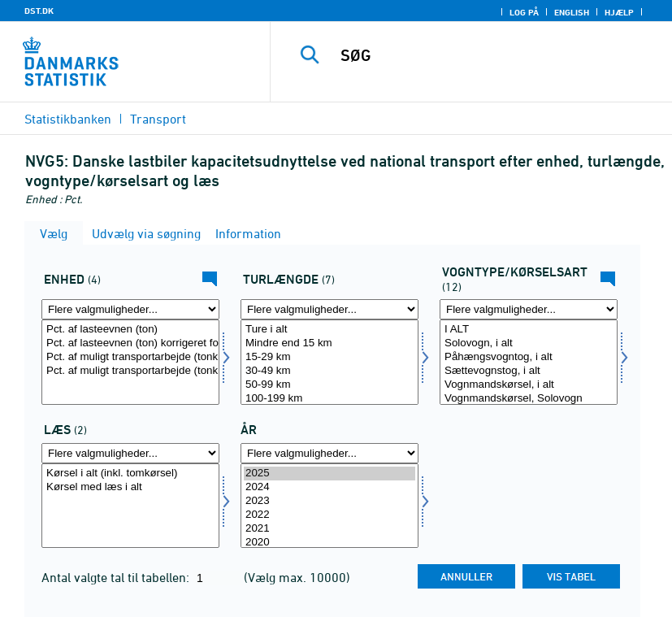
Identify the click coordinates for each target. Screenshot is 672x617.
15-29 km (329, 357)
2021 (329, 529)
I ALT (529, 330)
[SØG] (493, 55)
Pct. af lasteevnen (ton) (130, 330)
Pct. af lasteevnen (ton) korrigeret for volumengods (130, 343)
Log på (524, 12)
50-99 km (329, 385)
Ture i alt (329, 330)
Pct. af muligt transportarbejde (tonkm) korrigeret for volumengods (130, 371)
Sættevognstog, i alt (529, 371)
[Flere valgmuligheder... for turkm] (329, 309)
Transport (158, 119)
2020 (329, 543)
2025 (329, 474)
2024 (329, 487)
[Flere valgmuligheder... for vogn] (529, 309)
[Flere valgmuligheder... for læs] (130, 453)
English (572, 12)
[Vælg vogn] (529, 362)
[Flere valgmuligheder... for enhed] (130, 309)
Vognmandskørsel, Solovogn (529, 399)
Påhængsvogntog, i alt (529, 357)
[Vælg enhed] (130, 362)
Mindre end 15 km (329, 343)
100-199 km (329, 399)
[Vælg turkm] (329, 362)
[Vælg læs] (130, 506)
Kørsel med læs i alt (130, 487)
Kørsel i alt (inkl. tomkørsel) (130, 474)
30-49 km (329, 371)
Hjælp (619, 12)
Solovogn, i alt (529, 343)
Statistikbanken (68, 119)
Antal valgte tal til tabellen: (117, 577)
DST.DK (39, 11)
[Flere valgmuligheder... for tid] (329, 453)
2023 (329, 501)
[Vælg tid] (329, 506)
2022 (329, 515)
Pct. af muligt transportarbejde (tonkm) (130, 357)
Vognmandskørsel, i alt (529, 385)
